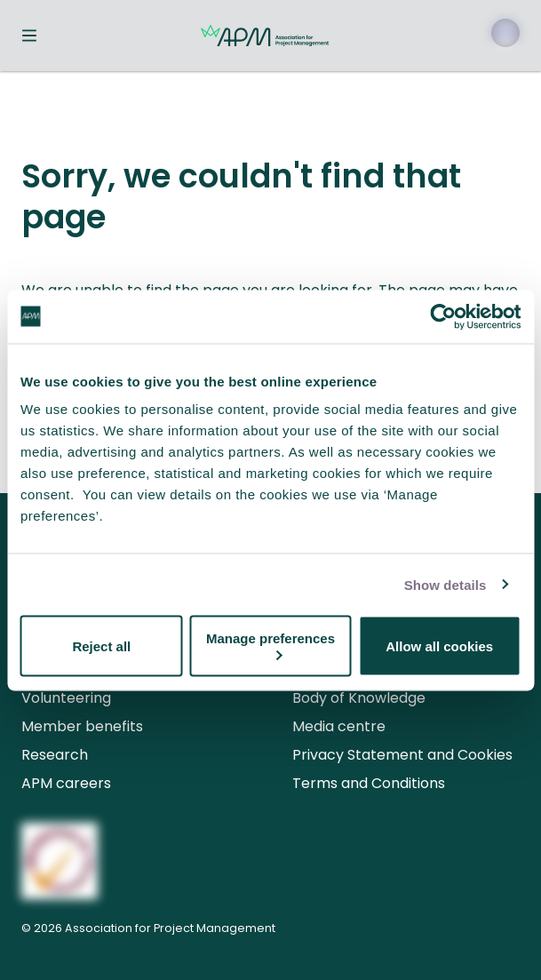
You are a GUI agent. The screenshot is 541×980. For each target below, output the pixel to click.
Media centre (339, 726)
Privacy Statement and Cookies (402, 755)
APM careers (66, 783)
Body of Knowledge (359, 698)
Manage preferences (270, 645)
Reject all (101, 645)
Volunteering (66, 698)
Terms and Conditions (369, 783)
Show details (446, 584)
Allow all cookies (439, 645)
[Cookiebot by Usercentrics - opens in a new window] (443, 316)
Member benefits (82, 726)
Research (55, 755)
